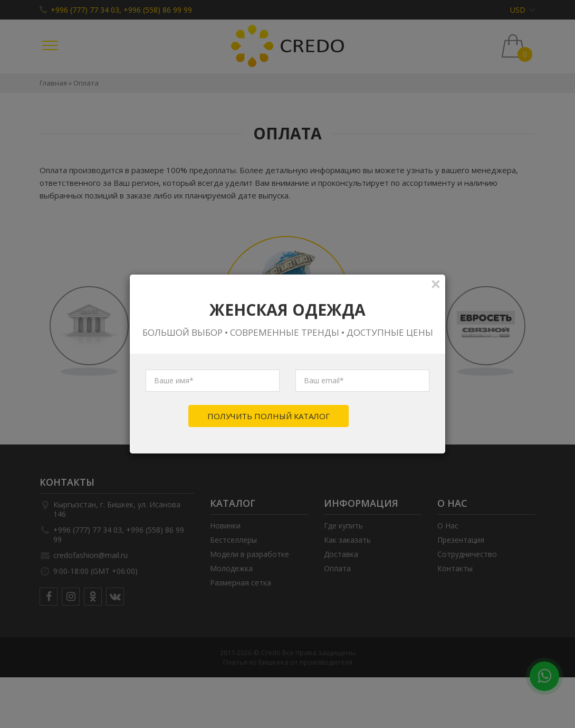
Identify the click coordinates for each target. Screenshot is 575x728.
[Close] (436, 284)
